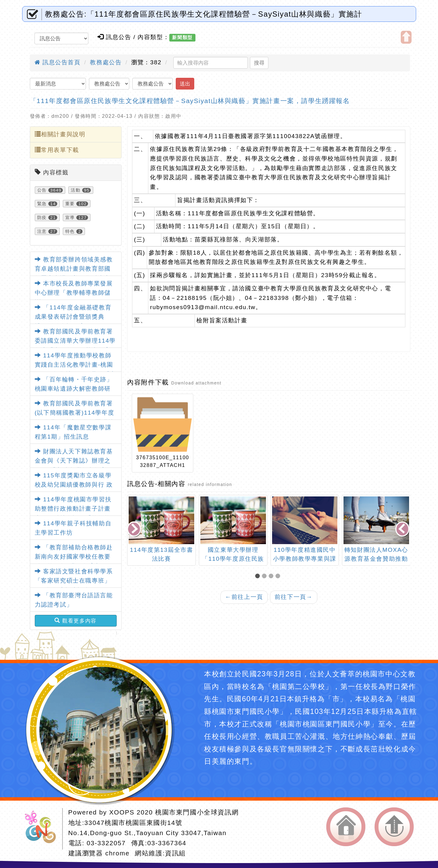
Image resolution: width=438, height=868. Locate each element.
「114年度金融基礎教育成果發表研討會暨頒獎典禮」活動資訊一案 (73, 317)
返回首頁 (346, 827)
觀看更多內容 (76, 621)
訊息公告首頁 (58, 62)
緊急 (42, 204)
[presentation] (135, 530)
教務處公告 (106, 62)
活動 (76, 190)
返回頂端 (394, 827)
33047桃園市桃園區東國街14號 (133, 823)
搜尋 (259, 63)
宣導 (70, 217)
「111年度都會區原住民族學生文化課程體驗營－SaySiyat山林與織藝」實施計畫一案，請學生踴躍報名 (190, 101)
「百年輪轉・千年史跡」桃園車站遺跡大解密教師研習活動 (74, 389)
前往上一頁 (244, 597)
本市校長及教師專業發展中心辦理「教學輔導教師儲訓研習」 (74, 293)
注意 (42, 231)
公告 (42, 190)
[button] (259, 577)
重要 (70, 204)
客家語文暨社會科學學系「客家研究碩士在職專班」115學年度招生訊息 (74, 581)
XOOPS (122, 812)
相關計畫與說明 (60, 134)
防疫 (42, 217)
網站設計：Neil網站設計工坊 (42, 829)
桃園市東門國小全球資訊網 (197, 812)
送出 (185, 84)
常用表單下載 (57, 150)
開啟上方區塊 (406, 37)
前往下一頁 (294, 597)
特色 (70, 231)
